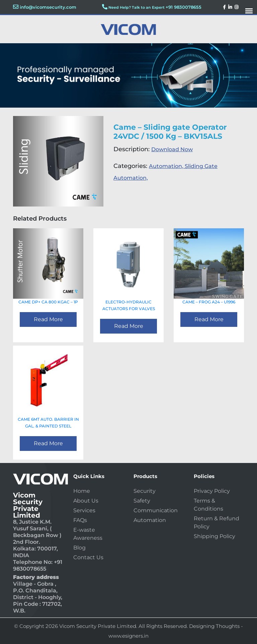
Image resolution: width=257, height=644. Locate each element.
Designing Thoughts (214, 626)
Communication (156, 510)
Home (82, 491)
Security (145, 491)
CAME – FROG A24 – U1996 (209, 302)
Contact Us (88, 557)
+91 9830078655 (184, 7)
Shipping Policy (215, 536)
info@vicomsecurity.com (48, 7)
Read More (48, 319)
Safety (142, 501)
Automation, (167, 166)
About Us (86, 501)
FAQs (80, 520)
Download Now (172, 149)
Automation (150, 520)
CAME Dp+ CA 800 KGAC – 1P (48, 302)
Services (84, 510)
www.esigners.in (128, 636)
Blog (79, 548)
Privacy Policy (212, 491)
